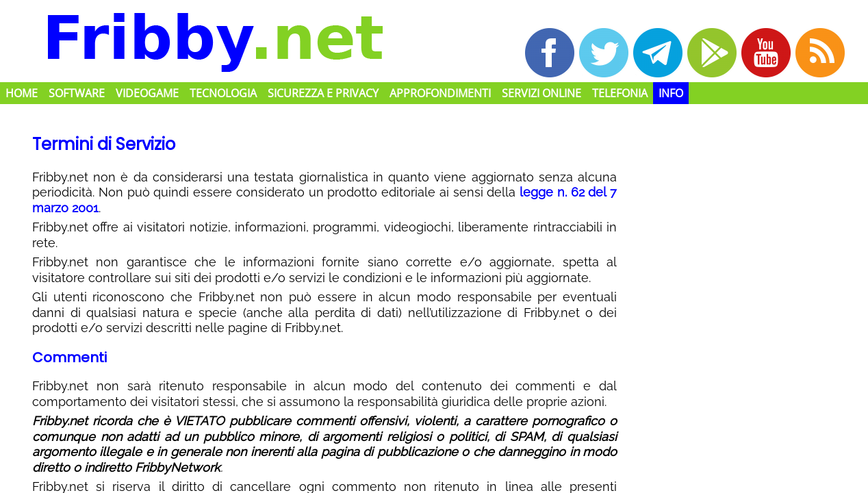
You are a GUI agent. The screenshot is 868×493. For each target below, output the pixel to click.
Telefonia (620, 93)
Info (671, 93)
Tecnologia (223, 93)
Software (77, 93)
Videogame (147, 93)
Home (22, 93)
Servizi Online (541, 93)
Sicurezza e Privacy (323, 93)
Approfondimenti (440, 93)
